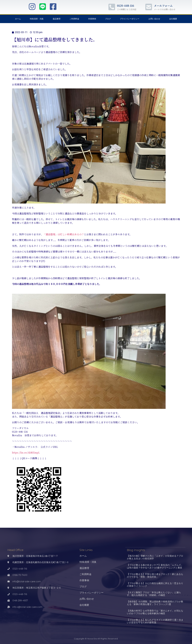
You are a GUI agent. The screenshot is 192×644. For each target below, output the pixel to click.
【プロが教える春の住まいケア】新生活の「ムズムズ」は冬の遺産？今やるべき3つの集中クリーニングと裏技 (155, 566)
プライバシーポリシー (130, 19)
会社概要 (173, 19)
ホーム (18, 19)
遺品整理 (57, 19)
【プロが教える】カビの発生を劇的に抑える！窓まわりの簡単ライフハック (155, 584)
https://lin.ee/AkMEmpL (26, 453)
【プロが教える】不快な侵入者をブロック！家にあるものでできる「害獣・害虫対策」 (155, 575)
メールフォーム (163, 6)
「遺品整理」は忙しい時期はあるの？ (64, 234)
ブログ (108, 19)
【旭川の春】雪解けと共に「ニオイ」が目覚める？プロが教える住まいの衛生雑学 (155, 557)
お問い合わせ (154, 19)
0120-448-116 (126, 6)
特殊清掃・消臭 (37, 19)
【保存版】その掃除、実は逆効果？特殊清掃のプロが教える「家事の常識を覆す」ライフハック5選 (155, 603)
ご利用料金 (74, 19)
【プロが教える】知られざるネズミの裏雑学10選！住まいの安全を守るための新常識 (155, 621)
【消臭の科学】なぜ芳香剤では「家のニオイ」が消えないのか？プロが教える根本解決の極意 (155, 612)
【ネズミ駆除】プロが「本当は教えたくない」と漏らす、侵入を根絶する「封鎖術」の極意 (154, 594)
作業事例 (92, 19)
